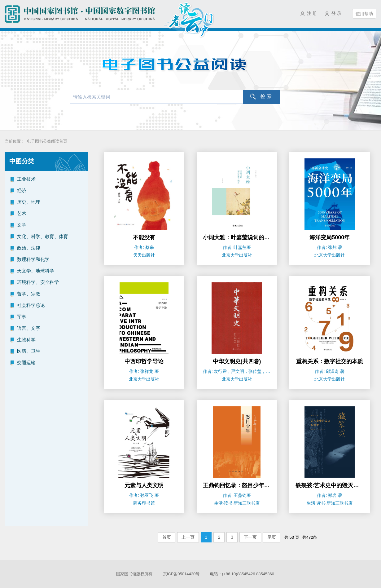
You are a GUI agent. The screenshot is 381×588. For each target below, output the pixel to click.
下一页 (250, 537)
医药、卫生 (29, 351)
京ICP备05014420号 (181, 574)
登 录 (336, 13)
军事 (22, 317)
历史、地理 (29, 202)
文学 (22, 225)
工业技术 (26, 179)
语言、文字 (29, 328)
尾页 (272, 537)
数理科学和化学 (33, 259)
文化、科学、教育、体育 (43, 236)
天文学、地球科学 (36, 271)
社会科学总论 (31, 305)
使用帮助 (364, 14)
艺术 (22, 213)
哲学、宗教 (29, 294)
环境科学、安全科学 (38, 282)
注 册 (312, 13)
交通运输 (26, 363)
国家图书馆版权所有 (134, 574)
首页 (167, 537)
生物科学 (26, 340)
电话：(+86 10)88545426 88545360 (242, 574)
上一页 (188, 537)
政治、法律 (29, 248)
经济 (22, 190)
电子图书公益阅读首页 (47, 141)
